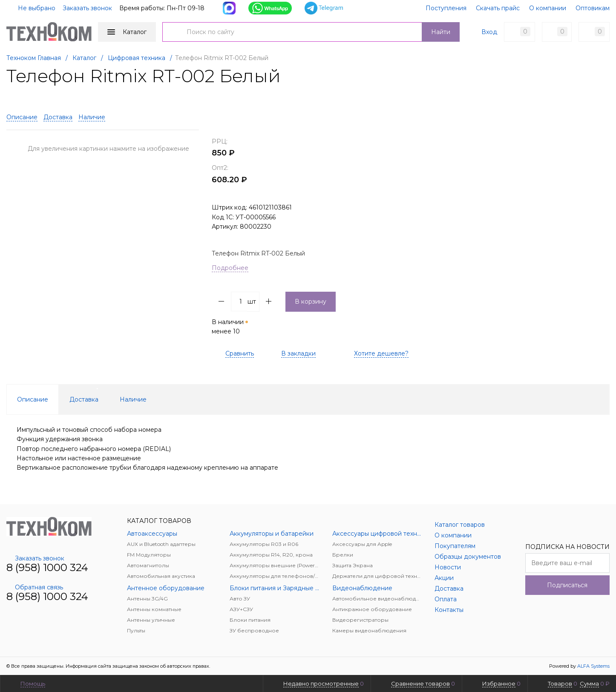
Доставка (58, 117)
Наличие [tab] (133, 399)
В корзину (311, 301)
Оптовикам (593, 8)
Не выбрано (32, 8)
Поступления (446, 8)
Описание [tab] (33, 399)
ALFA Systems (593, 666)
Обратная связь (35, 587)
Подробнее (230, 268)
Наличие (92, 117)
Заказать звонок (87, 8)
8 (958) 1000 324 (47, 567)
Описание (22, 117)
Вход (489, 32)
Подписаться (567, 585)
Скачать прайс (498, 8)
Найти (441, 32)
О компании (548, 8)
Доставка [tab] (84, 399)
